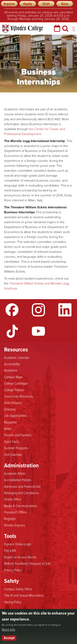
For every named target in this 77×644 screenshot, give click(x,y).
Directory (10, 409)
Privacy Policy (13, 570)
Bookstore (11, 370)
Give (65, 4)
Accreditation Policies (18, 480)
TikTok (12, 331)
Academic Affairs (15, 474)
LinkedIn (65, 310)
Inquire (9, 4)
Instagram (38, 310)
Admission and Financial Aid (22, 486)
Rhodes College (23, 29)
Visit (46, 4)
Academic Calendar (17, 358)
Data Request (13, 403)
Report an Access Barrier (20, 557)
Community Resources (19, 396)
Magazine (10, 422)
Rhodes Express (15, 525)
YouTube (38, 331)
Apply (28, 4)
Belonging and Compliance (21, 493)
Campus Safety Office (18, 589)
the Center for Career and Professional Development (35, 131)
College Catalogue (16, 383)
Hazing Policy (13, 602)
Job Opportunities (16, 416)
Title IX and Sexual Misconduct (24, 595)
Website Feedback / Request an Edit (27, 563)
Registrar (10, 519)
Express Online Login (18, 544)
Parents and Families (18, 435)
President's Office (15, 512)
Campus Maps (13, 377)
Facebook (12, 310)
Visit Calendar (13, 455)
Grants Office (13, 499)
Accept (9, 638)
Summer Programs (16, 448)
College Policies (14, 390)
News (8, 429)
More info (9, 630)
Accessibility (12, 364)
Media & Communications (21, 506)
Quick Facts (12, 442)
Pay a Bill (10, 551)
